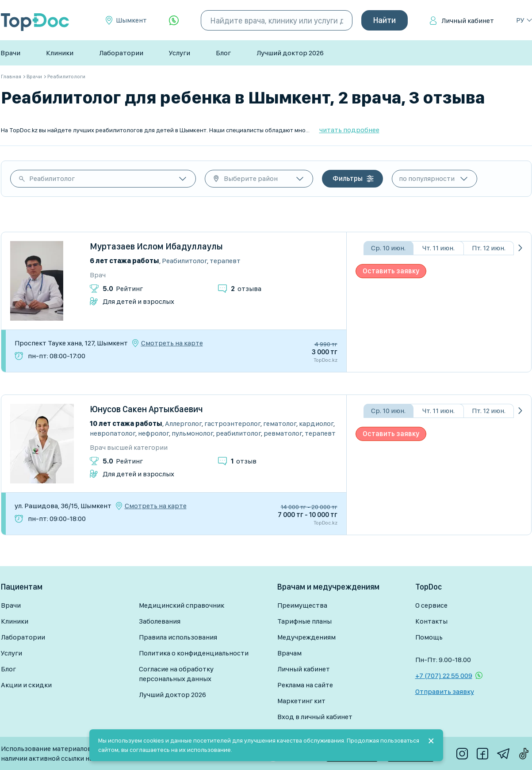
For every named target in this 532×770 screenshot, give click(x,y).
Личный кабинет (468, 21)
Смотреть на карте (172, 343)
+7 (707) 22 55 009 (444, 676)
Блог (223, 53)
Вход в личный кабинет (315, 717)
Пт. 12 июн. (489, 248)
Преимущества (302, 605)
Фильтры (348, 178)
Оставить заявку (391, 271)
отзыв (244, 461)
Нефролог (153, 433)
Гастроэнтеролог (232, 423)
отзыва (246, 289)
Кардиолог (316, 423)
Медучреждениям (306, 637)
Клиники (60, 53)
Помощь (429, 637)
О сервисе (431, 605)
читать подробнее (349, 130)
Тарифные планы (304, 621)
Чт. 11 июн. (438, 248)
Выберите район (251, 178)
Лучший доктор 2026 (290, 53)
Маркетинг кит (301, 701)
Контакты (431, 621)
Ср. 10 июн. (388, 248)
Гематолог (280, 423)
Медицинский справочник (182, 605)
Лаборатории (121, 53)
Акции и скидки (26, 685)
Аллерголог (183, 423)
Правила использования (178, 637)
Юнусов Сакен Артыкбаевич (146, 409)
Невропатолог (113, 433)
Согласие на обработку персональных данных (176, 674)
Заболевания (160, 621)
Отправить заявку (445, 691)
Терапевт (225, 261)
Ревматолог (283, 433)
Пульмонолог (192, 433)
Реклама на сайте (305, 685)
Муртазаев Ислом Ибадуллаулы (156, 246)
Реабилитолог (52, 178)
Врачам (289, 653)
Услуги (180, 53)
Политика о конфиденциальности (194, 653)
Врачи (10, 53)
